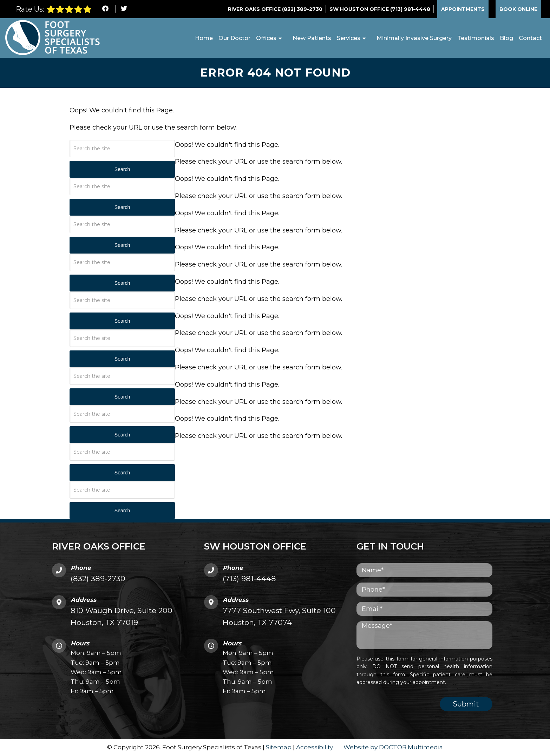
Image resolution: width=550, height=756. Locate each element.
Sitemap (279, 748)
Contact (530, 38)
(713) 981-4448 (410, 9)
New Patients (312, 38)
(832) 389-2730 (302, 9)
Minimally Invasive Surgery (414, 38)
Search (122, 170)
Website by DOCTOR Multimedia (393, 748)
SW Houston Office (360, 9)
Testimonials (476, 38)
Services (349, 38)
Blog (506, 38)
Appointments (463, 9)
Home (204, 38)
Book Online (518, 9)
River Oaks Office (255, 9)
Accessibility (315, 748)
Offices (266, 38)
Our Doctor (234, 38)
